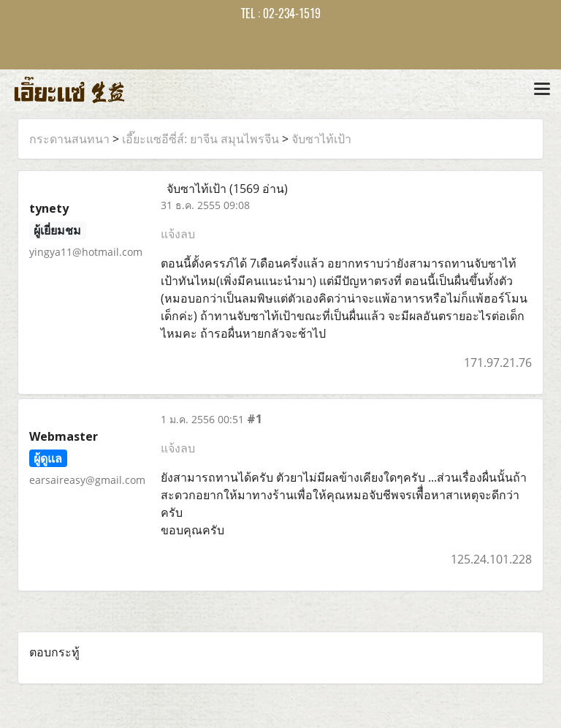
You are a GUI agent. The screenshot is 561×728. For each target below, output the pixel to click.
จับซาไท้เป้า (321, 139)
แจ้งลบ (178, 234)
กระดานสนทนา (69, 139)
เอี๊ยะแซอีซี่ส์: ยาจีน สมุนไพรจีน (201, 139)
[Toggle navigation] (542, 90)
